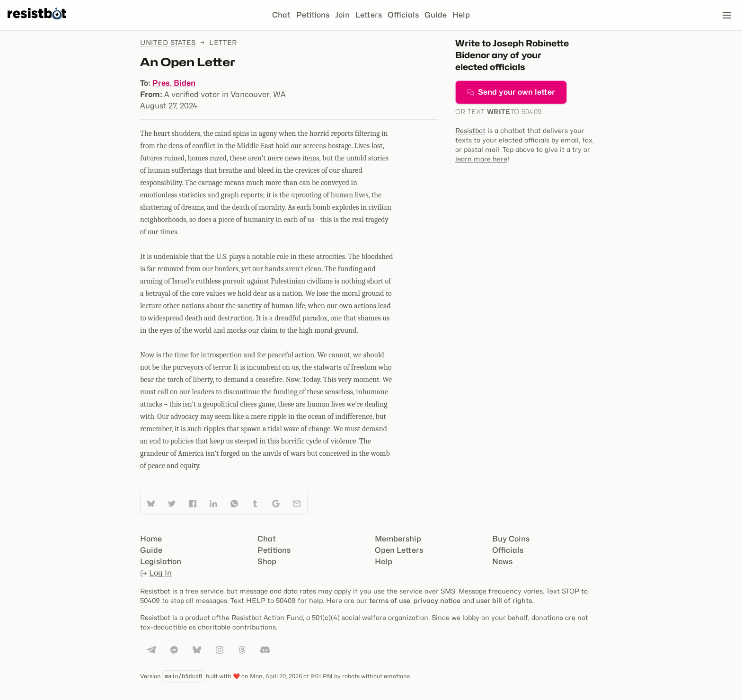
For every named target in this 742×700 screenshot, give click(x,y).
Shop (267, 562)
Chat (281, 15)
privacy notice (437, 600)
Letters (369, 15)
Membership (398, 539)
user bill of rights (504, 600)
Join (342, 15)
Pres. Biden (174, 83)
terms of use (390, 600)
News (502, 562)
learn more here (481, 159)
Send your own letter (511, 92)
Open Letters (399, 550)
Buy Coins (511, 539)
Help (461, 15)
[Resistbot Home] (37, 23)
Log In (156, 573)
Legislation (161, 562)
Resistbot (470, 130)
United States (168, 42)
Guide (436, 15)
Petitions (313, 15)
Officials (403, 15)
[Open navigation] (727, 15)
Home (151, 539)
